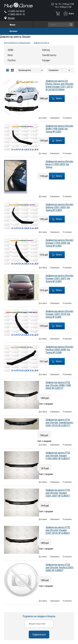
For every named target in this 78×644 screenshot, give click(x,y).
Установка (67, 118)
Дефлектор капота (41, 43)
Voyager (46, 60)
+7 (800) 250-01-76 (16, 14)
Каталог (14, 31)
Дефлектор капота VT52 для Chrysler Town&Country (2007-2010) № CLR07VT (59, 423)
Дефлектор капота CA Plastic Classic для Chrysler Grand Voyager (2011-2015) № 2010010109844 (60, 85)
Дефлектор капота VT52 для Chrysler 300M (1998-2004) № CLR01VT (59, 385)
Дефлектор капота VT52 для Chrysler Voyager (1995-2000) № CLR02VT (58, 456)
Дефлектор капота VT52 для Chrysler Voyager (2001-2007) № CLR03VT (58, 493)
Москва (11, 18)
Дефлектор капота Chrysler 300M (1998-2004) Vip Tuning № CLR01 (59, 129)
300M (10, 50)
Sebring (46, 50)
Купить (57, 99)
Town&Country (49, 55)
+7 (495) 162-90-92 (16, 11)
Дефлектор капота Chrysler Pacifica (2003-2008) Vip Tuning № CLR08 (59, 350)
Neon (10, 55)
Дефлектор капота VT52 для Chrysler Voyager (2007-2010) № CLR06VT (58, 530)
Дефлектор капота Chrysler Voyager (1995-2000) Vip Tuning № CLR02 (59, 243)
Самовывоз (55, 118)
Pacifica (12, 60)
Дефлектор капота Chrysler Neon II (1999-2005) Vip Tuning (59, 164)
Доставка (43, 118)
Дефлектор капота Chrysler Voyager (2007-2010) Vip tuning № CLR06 (59, 314)
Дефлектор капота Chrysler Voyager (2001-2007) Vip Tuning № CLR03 (59, 278)
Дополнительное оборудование (17, 43)
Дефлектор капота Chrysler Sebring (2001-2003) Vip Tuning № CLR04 (59, 207)
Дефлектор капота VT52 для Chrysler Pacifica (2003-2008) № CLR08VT (60, 567)
